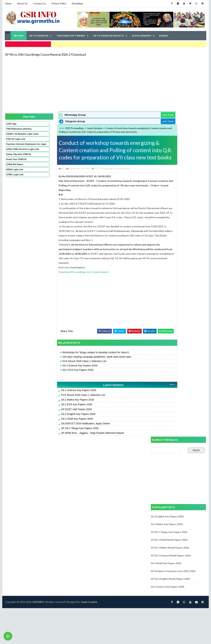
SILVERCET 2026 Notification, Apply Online (66, 431)
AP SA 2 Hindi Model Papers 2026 (169, 214)
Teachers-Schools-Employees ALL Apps (17, 149)
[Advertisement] (96, 83)
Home (8, 3)
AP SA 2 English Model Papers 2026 (170, 253)
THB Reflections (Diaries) (14, 129)
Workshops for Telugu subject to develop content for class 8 (76, 360)
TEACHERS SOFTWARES (71, 35)
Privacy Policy (59, 3)
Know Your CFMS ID (16, 168)
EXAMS (164, 35)
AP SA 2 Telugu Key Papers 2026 (60, 436)
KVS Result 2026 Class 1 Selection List (65, 369)
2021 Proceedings (55, 127)
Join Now (138, 114)
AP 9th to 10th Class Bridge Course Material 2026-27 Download (45, 53)
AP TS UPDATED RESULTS (109, 35)
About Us (22, 3)
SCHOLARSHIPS (142, 35)
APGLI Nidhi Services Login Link (17, 157)
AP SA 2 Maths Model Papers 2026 (170, 222)
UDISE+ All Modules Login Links (16, 137)
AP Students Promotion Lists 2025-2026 (173, 245)
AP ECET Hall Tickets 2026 (57, 417)
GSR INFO (38, 457)
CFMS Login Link (15, 183)
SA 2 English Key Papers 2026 (59, 422)
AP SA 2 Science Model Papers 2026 (171, 230)
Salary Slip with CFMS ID (18, 163)
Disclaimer (77, 3)
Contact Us (39, 3)
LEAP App (11, 123)
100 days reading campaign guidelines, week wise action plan (77, 364)
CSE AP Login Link (16, 143)
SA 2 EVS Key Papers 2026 (58, 378)
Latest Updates (75, 127)
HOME (19, 35)
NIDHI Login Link (15, 178)
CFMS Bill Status (15, 173)
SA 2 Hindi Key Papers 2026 (58, 426)
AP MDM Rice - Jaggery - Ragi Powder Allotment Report (73, 441)
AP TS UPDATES (39, 35)
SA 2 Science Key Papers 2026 (60, 373)
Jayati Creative (89, 457)
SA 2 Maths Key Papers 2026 (58, 408)
